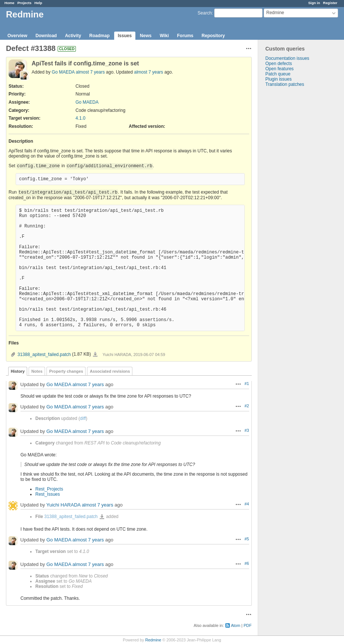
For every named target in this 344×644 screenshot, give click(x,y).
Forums (185, 36)
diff (83, 418)
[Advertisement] (295, 204)
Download (46, 36)
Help (38, 3)
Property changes (66, 371)
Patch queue (278, 74)
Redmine (153, 640)
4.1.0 (81, 118)
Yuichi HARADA (63, 505)
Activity (73, 36)
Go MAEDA (63, 72)
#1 (247, 384)
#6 (247, 563)
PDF (248, 625)
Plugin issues (279, 79)
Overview (17, 36)
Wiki (164, 36)
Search (205, 13)
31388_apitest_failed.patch (44, 355)
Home (9, 3)
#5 (247, 539)
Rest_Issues (48, 494)
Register (330, 3)
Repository (213, 36)
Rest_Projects (49, 489)
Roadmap (99, 36)
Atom (236, 625)
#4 (247, 504)
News (146, 36)
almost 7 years (90, 72)
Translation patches (285, 84)
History (18, 371)
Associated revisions (110, 371)
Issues (125, 36)
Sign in (314, 3)
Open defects (279, 64)
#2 (247, 406)
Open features (280, 69)
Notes (37, 371)
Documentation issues (287, 58)
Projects (25, 3)
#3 (247, 430)
